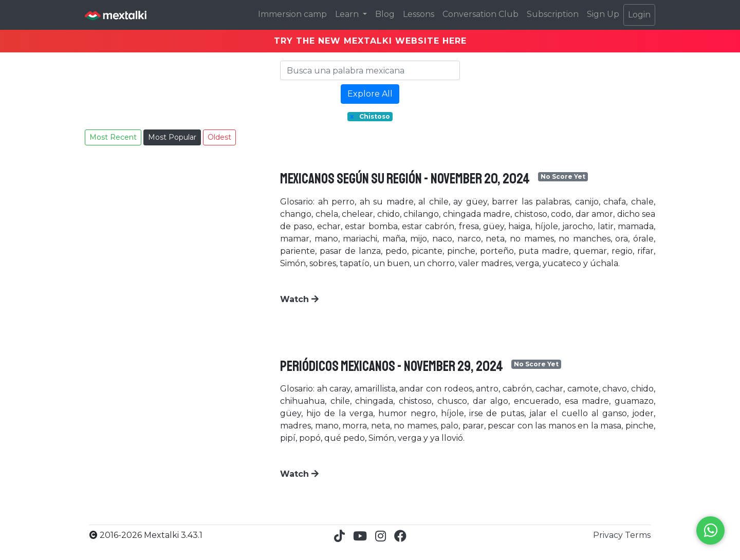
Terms (638, 535)
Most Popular (172, 137)
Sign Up (603, 14)
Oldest (219, 137)
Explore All (370, 94)
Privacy (609, 535)
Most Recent (113, 137)
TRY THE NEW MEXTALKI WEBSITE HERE (370, 41)
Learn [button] (348, 14)
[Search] (370, 70)
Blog (385, 14)
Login (639, 15)
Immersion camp (292, 14)
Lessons (419, 14)
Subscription (553, 14)
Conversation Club (480, 14)
